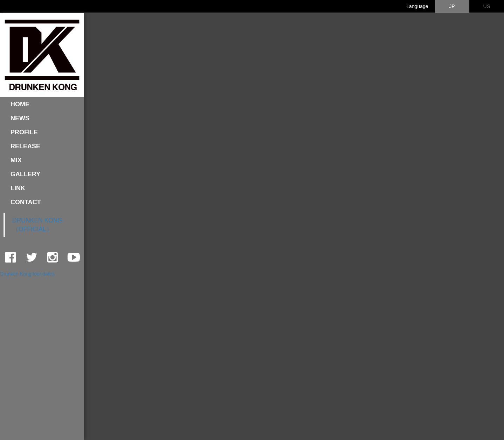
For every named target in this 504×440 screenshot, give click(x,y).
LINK (18, 188)
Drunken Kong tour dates (27, 274)
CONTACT (26, 202)
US (487, 6)
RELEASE (25, 146)
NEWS (20, 118)
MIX (16, 160)
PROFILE (24, 132)
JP (452, 6)
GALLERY (25, 174)
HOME (20, 104)
